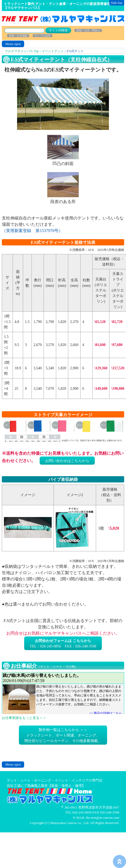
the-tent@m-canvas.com (103, 818)
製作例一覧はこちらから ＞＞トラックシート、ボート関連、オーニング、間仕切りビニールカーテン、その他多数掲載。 (63, 735)
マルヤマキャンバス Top (22, 51)
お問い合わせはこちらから (67, 461)
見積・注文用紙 (18, 36)
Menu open (13, 44)
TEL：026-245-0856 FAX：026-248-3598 (63, 644)
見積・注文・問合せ (88, 31)
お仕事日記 (63, 693)
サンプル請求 (43, 36)
